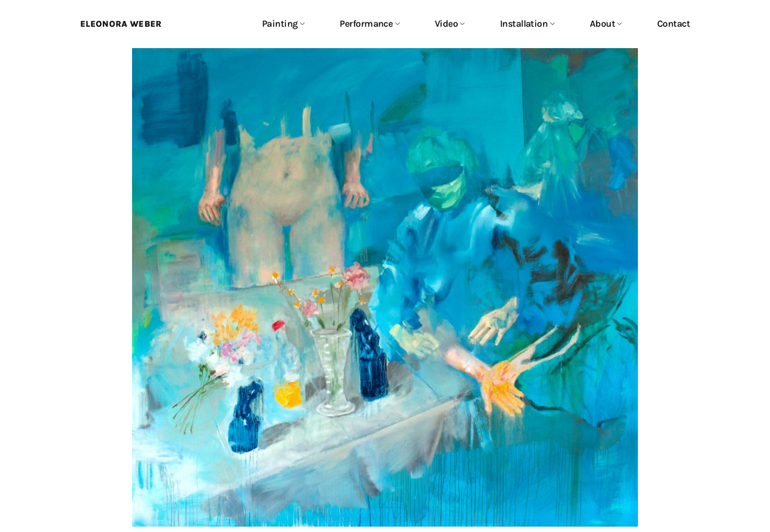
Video (450, 24)
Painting (283, 24)
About (606, 24)
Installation (527, 24)
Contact (673, 24)
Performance (369, 24)
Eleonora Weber (121, 24)
